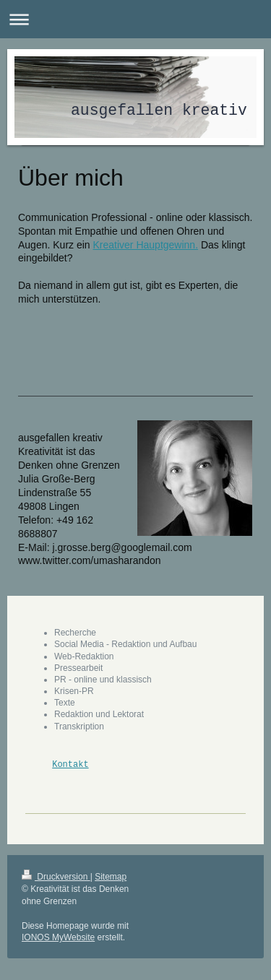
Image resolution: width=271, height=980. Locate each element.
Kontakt (70, 764)
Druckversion (56, 877)
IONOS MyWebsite (58, 937)
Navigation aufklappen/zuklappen (135, 19)
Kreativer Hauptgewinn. (146, 245)
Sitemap (111, 877)
